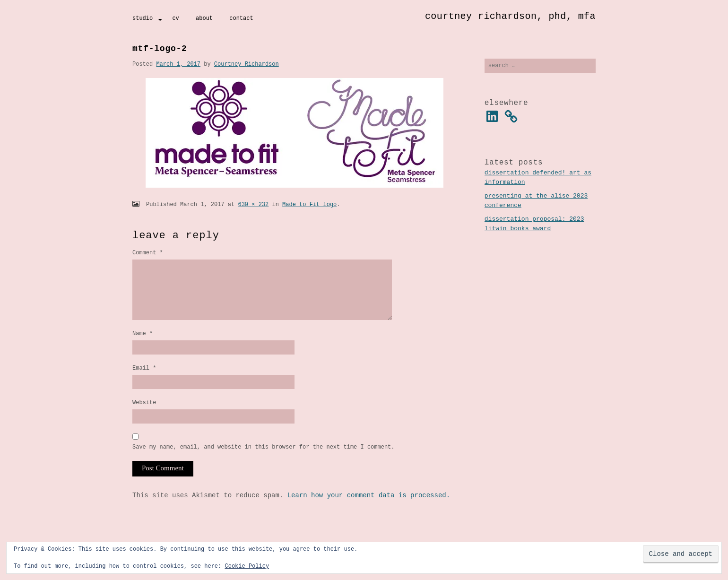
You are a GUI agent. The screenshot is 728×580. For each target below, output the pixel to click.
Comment (148, 253)
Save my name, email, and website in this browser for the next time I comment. (263, 463)
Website (144, 417)
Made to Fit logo (309, 204)
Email (144, 381)
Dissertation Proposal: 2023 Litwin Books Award (534, 225)
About (204, 18)
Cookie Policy (247, 566)
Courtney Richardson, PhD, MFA (510, 16)
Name (143, 345)
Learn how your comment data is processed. (369, 511)
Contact (241, 18)
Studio (143, 18)
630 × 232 (253, 204)
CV (175, 18)
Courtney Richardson (247, 64)
